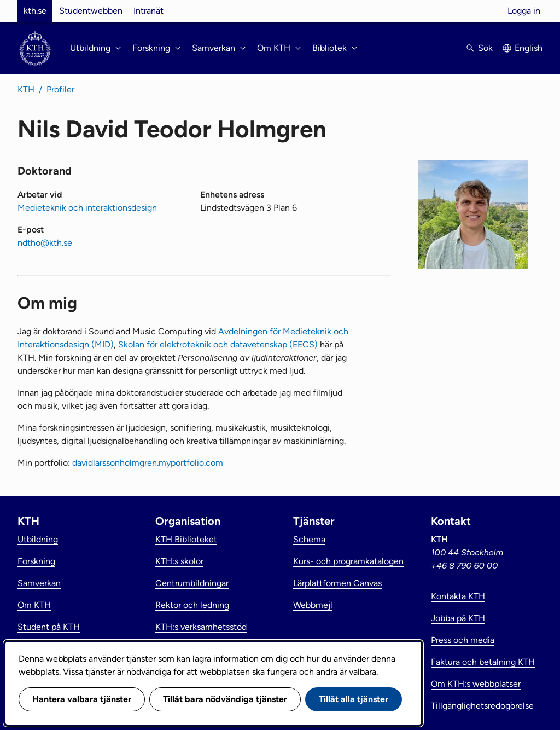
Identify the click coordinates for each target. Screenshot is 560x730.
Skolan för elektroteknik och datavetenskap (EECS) (218, 344)
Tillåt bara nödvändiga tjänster (225, 699)
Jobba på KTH (458, 618)
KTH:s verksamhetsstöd (201, 627)
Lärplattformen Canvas (337, 583)
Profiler (60, 89)
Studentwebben (91, 11)
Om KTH (34, 605)
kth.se (35, 11)
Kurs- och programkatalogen (348, 561)
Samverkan (39, 583)
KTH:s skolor (179, 561)
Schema (309, 539)
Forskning (36, 561)
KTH (26, 89)
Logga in (524, 11)
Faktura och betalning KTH (483, 662)
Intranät (148, 11)
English (529, 48)
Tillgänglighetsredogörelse (482, 706)
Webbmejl (313, 605)
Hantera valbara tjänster (82, 699)
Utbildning (38, 539)
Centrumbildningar (192, 583)
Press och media (463, 640)
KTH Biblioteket (186, 539)
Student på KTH (49, 627)
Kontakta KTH (458, 596)
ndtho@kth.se (45, 243)
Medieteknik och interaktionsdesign (87, 208)
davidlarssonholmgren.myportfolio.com (148, 463)
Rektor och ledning (192, 605)
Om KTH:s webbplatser (476, 684)
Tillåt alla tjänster (354, 699)
